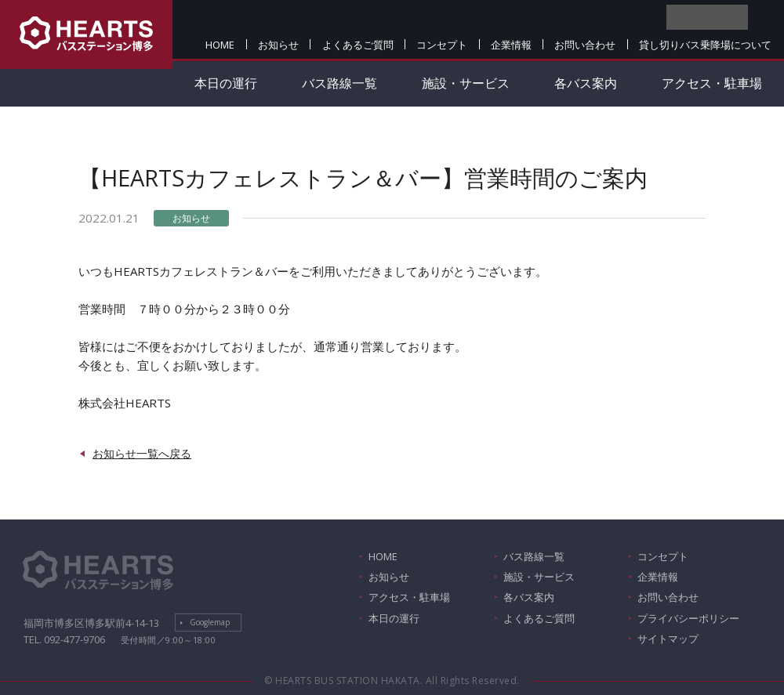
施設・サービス (466, 83)
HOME (220, 45)
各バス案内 (586, 83)
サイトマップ (668, 639)
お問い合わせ (585, 45)
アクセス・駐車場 (712, 83)
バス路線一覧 (339, 83)
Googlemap (210, 622)
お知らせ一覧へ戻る (142, 453)
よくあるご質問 (358, 45)
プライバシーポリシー (688, 618)
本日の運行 (226, 83)
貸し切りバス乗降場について (705, 45)
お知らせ (278, 45)
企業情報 (511, 45)
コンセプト (442, 45)
